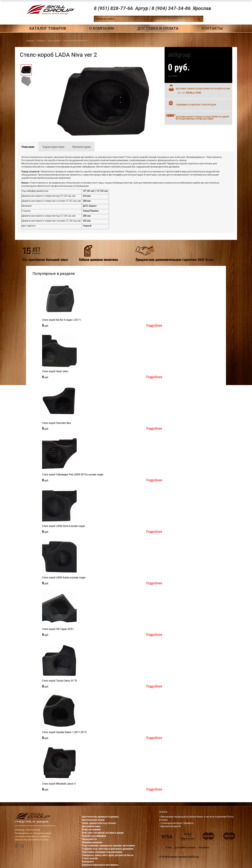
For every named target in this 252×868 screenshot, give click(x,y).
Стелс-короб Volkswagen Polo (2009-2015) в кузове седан (73, 475)
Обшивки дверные (92, 842)
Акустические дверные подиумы (100, 817)
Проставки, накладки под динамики (102, 852)
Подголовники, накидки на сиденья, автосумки (108, 846)
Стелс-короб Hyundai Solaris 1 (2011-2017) (64, 732)
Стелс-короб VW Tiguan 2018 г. (58, 629)
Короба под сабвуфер (94, 836)
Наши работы (89, 839)
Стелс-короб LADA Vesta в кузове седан (63, 526)
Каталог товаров (48, 28)
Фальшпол (88, 862)
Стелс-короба (54, 41)
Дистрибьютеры (91, 826)
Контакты (212, 28)
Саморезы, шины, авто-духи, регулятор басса (108, 855)
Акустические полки (93, 820)
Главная (30, 41)
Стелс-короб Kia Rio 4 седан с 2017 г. (62, 320)
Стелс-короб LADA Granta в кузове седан (64, 578)
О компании (102, 28)
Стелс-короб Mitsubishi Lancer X (59, 784)
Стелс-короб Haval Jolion (55, 371)
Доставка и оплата (158, 28)
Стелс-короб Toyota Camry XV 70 (59, 681)
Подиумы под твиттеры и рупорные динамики (108, 849)
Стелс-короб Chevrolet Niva (56, 423)
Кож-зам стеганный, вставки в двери (103, 833)
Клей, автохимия (91, 829)
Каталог (41, 41)
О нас (169, 847)
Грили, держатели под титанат (99, 823)
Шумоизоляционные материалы (100, 865)
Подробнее (154, 325)
